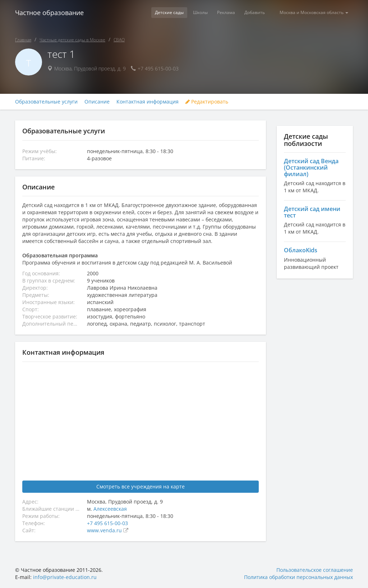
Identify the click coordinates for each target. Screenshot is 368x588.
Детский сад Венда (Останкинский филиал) (311, 167)
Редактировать (207, 102)
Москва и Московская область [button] (314, 12)
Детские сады (169, 12)
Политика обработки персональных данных (298, 577)
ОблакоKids (301, 250)
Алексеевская (110, 509)
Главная (23, 40)
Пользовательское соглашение (315, 570)
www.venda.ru (105, 530)
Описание (97, 102)
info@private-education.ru (65, 577)
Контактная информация (148, 102)
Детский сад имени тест (312, 212)
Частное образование (49, 13)
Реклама (226, 12)
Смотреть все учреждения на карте (141, 486)
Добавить (255, 12)
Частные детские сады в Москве (72, 40)
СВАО (119, 40)
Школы (200, 12)
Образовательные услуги (46, 102)
